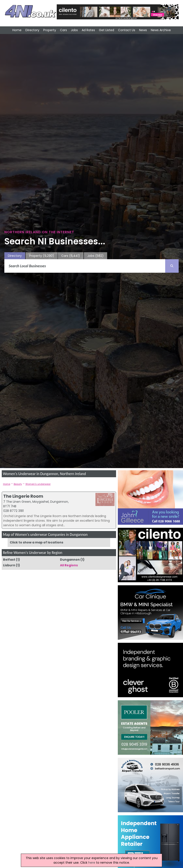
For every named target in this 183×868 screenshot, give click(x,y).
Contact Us (127, 30)
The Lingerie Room (23, 496)
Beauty (18, 484)
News (143, 30)
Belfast (9, 560)
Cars (63, 30)
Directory (32, 30)
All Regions (69, 565)
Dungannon (70, 560)
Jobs (74, 30)
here (92, 863)
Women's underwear (38, 484)
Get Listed (106, 30)
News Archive (161, 30)
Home (17, 30)
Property (50, 30)
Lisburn (9, 565)
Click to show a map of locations (37, 542)
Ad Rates (88, 30)
